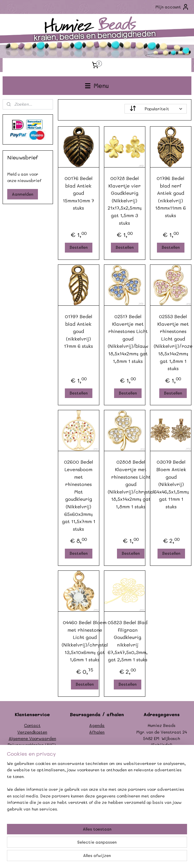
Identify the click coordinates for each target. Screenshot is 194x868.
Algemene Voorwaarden (32, 738)
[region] (59, 829)
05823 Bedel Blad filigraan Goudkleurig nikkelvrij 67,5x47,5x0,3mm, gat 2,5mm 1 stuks (128, 641)
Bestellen (79, 247)
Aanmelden (23, 194)
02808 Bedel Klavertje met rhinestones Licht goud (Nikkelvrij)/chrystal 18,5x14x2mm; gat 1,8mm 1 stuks (131, 484)
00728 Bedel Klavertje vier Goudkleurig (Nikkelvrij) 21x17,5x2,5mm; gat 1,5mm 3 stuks (125, 200)
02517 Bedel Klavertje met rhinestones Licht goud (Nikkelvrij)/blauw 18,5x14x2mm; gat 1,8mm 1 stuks (128, 339)
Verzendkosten (32, 732)
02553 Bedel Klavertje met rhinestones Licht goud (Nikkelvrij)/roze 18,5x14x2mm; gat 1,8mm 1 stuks (173, 342)
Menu (97, 85)
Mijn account (172, 7)
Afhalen (97, 732)
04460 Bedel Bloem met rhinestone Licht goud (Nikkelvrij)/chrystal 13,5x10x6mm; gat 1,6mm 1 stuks (85, 641)
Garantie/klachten (32, 758)
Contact (32, 725)
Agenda (97, 725)
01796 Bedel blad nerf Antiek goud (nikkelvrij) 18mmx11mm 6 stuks (171, 197)
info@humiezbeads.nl (168, 758)
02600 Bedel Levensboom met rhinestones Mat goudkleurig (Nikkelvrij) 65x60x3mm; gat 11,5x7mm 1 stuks (79, 495)
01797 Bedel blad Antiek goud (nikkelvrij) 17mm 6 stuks (79, 331)
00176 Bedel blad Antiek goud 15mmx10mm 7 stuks (79, 193)
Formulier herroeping (32, 751)
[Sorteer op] (156, 109)
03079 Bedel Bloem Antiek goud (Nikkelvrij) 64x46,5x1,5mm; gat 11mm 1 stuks (171, 484)
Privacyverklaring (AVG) (32, 745)
